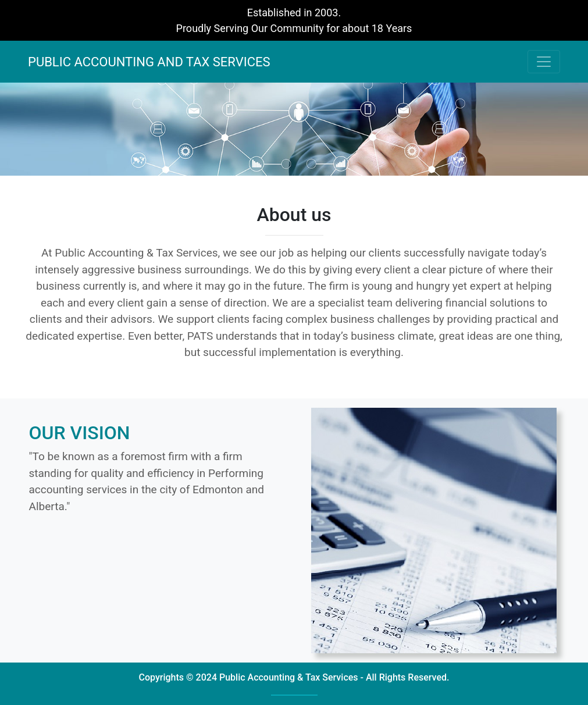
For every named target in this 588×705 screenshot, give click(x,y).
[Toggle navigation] (544, 62)
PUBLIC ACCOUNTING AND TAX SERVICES (149, 62)
